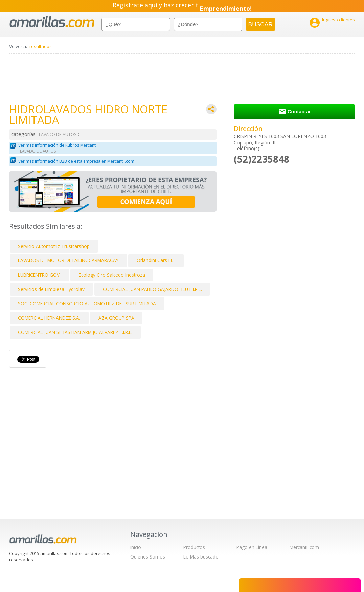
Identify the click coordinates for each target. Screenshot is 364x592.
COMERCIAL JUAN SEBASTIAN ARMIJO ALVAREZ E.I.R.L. (75, 332)
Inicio (136, 547)
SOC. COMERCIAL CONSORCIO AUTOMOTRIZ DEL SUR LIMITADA (87, 304)
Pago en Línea (252, 547)
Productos (194, 547)
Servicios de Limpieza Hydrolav (51, 289)
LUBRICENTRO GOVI (39, 275)
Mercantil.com (304, 547)
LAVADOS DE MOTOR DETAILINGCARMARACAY (68, 260)
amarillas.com (52, 22)
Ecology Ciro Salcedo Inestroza (112, 275)
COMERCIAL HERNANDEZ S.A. (49, 318)
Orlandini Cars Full (156, 260)
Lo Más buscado (201, 557)
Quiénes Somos (148, 557)
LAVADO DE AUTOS (58, 134)
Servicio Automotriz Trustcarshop (54, 246)
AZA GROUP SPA (116, 318)
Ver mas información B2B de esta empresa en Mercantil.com (76, 161)
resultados (41, 46)
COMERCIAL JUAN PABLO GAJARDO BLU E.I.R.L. (152, 289)
